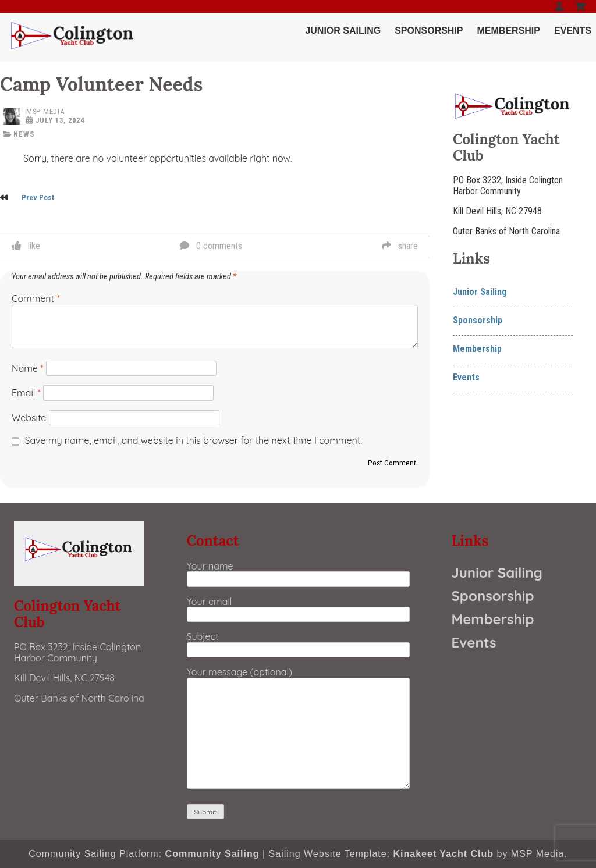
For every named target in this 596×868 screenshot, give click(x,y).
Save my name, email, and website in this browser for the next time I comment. (194, 440)
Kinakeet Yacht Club (444, 854)
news (24, 134)
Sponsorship (429, 31)
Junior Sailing (343, 31)
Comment (36, 298)
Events (573, 31)
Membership (509, 31)
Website (29, 418)
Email (26, 393)
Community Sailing (212, 854)
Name (27, 368)
